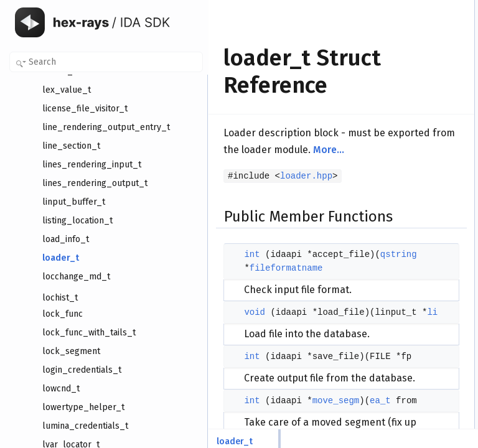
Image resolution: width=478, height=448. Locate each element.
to (391, 212)
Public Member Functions (420, 7)
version (401, 103)
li (390, 144)
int (252, 316)
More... (329, 194)
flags (396, 116)
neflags (401, 171)
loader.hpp (306, 220)
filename (402, 157)
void (255, 415)
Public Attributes (405, 89)
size (395, 226)
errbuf (398, 322)
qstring (268, 343)
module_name (412, 267)
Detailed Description (412, 335)
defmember (407, 308)
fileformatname (286, 357)
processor (405, 130)
